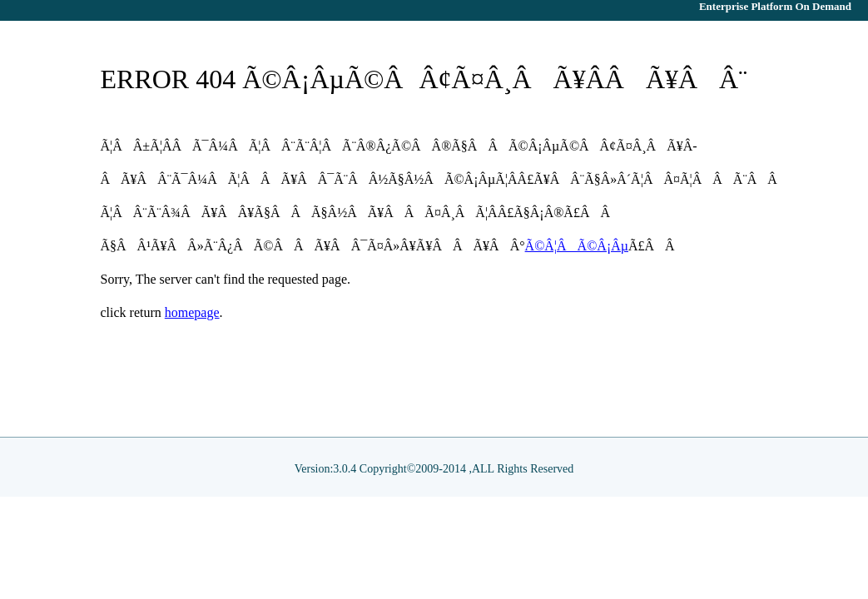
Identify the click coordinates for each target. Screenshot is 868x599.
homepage (192, 312)
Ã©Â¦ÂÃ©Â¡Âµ (577, 246)
